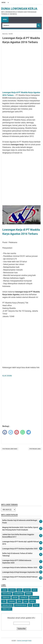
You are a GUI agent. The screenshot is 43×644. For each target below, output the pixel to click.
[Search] (19, 25)
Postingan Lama (35, 449)
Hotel (36, 605)
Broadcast (34, 598)
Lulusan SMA (19, 594)
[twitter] (11, 432)
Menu (5, 20)
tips (4, 601)
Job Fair (27, 590)
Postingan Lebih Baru (10, 449)
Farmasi (29, 594)
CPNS (20, 601)
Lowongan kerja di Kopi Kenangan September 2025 (21, 572)
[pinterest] (17, 432)
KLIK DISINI (7, 376)
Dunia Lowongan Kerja (19, 9)
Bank (19, 590)
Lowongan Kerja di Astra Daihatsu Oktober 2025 (20, 567)
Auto (34, 590)
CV (30, 605)
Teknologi (6, 598)
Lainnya (12, 590)
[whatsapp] (23, 432)
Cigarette (24, 598)
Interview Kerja (21, 605)
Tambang (12, 601)
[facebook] (5, 432)
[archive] (8, 510)
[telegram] (29, 432)
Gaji (26, 601)
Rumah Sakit (7, 609)
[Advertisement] (21, 68)
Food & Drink (7, 594)
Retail (32, 601)
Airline (15, 598)
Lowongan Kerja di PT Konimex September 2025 (20, 549)
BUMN (4, 590)
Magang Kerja (7, 605)
